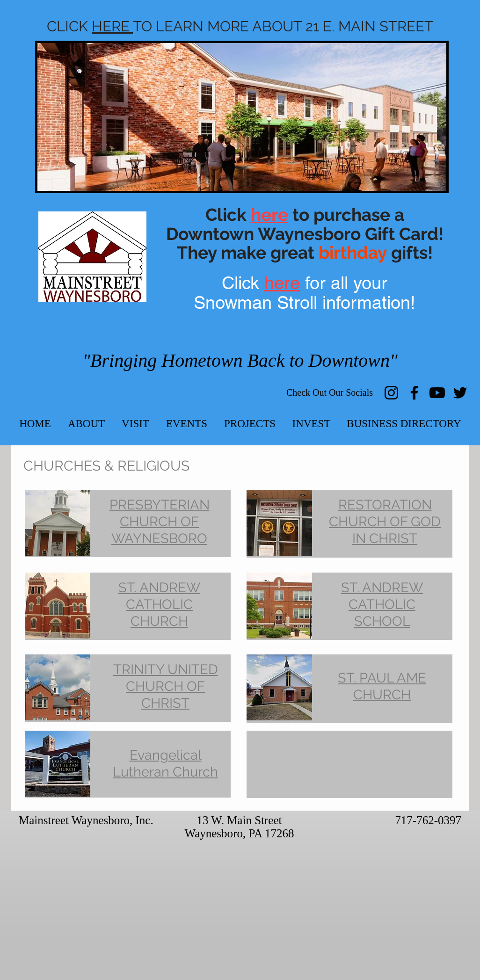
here (282, 283)
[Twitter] (460, 393)
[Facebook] (414, 393)
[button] (86, 424)
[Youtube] (437, 393)
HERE (112, 26)
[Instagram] (391, 393)
